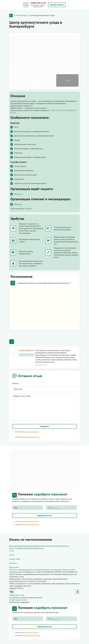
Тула (36, 548)
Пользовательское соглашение (48, 570)
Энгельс (41, 548)
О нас (12, 551)
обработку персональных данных (30, 432)
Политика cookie (68, 570)
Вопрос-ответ (15, 559)
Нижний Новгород (51, 546)
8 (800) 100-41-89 (38, 3)
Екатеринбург (22, 15)
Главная (11, 16)
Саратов (26, 548)
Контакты (13, 563)
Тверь (32, 548)
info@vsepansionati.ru (18, 600)
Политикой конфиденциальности (32, 437)
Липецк (40, 546)
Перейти (29, 209)
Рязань (66, 546)
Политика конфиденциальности (22, 570)
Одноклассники (77, 592)
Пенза (61, 546)
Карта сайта (14, 567)
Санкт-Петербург (16, 548)
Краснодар (32, 546)
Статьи (12, 555)
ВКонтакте (18, 194)
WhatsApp (18, 204)
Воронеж (13, 546)
